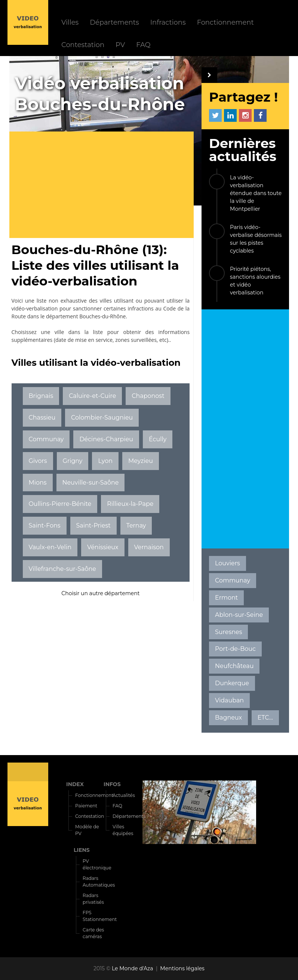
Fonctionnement (225, 22)
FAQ (143, 45)
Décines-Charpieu (106, 439)
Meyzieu (141, 461)
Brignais (41, 396)
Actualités (124, 795)
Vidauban (229, 700)
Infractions (168, 22)
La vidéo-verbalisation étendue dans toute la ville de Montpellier (256, 193)
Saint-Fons (44, 525)
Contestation (83, 45)
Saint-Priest (93, 525)
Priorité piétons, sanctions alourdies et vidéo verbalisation (255, 281)
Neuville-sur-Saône (90, 483)
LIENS (82, 850)
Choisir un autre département (100, 593)
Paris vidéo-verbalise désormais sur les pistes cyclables (256, 239)
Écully (158, 439)
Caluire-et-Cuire (92, 396)
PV (120, 45)
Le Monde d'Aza (133, 968)
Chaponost (148, 396)
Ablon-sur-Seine (239, 615)
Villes (70, 22)
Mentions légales (182, 968)
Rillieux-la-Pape (130, 504)
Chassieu (42, 418)
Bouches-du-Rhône (102, 316)
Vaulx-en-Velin (50, 547)
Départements (114, 22)
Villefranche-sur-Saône (62, 569)
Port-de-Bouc (235, 649)
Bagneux (228, 718)
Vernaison (149, 547)
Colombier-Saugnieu (102, 418)
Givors (38, 461)
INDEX (75, 784)
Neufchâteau (234, 666)
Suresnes (228, 632)
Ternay (136, 525)
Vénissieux (103, 547)
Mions (37, 483)
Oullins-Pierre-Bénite (60, 504)
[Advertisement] (105, 186)
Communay (46, 439)
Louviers (228, 563)
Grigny (73, 461)
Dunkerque (232, 683)
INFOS (112, 784)
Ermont (226, 598)
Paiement (86, 806)
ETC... (265, 718)
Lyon (105, 461)
